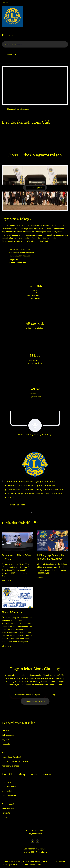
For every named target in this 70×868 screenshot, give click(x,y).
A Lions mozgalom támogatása (15, 761)
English (5, 817)
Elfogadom (61, 861)
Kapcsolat (6, 744)
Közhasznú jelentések (11, 766)
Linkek (5, 3)
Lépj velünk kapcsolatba (35, 701)
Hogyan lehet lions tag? (11, 757)
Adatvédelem (41, 852)
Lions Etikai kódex (10, 795)
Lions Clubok (7, 791)
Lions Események (9, 786)
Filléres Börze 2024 (12, 612)
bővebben (7, 581)
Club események (8, 735)
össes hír (34, 522)
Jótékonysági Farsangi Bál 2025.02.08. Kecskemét (51, 557)
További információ (37, 864)
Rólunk (5, 752)
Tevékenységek (8, 808)
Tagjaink (5, 739)
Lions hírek (6, 782)
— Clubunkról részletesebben (17, 109)
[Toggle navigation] (66, 16)
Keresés (11, 54)
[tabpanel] (35, 482)
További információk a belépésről (28, 694)
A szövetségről (8, 804)
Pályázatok (6, 813)
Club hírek (6, 731)
